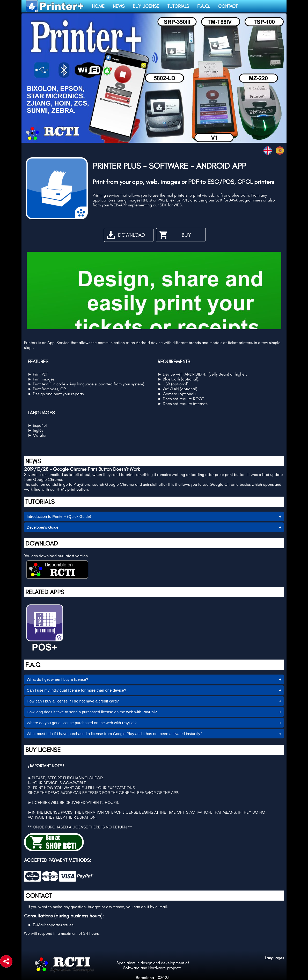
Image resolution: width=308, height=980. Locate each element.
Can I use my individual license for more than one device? (76, 690)
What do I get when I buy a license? (57, 679)
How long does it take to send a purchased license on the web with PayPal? (92, 712)
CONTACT (228, 6)
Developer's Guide (43, 527)
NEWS (119, 6)
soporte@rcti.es (60, 925)
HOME (98, 6)
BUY (174, 235)
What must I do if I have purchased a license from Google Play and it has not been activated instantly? (115, 734)
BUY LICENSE (146, 6)
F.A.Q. (204, 6)
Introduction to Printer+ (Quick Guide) (59, 516)
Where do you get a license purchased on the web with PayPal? (82, 723)
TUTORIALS (178, 6)
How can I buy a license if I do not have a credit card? (73, 701)
